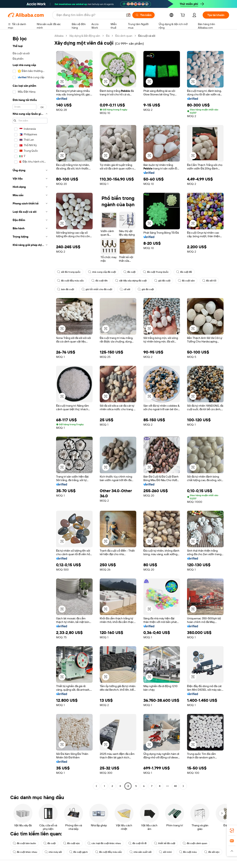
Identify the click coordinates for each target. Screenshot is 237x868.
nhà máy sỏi (53, 852)
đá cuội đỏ (184, 272)
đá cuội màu (188, 852)
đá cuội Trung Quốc (156, 272)
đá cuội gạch (79, 852)
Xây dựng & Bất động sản (85, 36)
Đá (108, 36)
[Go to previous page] (96, 786)
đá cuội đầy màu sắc (71, 281)
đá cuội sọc (72, 843)
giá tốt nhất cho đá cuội (97, 289)
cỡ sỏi (125, 289)
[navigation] (30, 411)
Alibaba (59, 36)
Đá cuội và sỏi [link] (147, 36)
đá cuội (130, 272)
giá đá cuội (162, 281)
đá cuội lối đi (137, 843)
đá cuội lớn (100, 281)
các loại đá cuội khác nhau (104, 843)
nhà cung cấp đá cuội (102, 272)
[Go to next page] (183, 786)
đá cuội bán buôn (24, 843)
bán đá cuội (66, 289)
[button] (128, 15)
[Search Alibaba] (90, 15)
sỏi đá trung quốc (69, 272)
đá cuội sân (186, 281)
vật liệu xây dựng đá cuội (131, 281)
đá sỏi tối (209, 281)
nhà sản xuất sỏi (141, 852)
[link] (232, 830)
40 (175, 786)
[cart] (183, 16)
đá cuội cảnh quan (195, 843)
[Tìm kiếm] (143, 15)
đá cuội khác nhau (25, 852)
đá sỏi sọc (212, 852)
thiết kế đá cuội (165, 843)
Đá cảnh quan (124, 36)
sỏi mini (165, 852)
